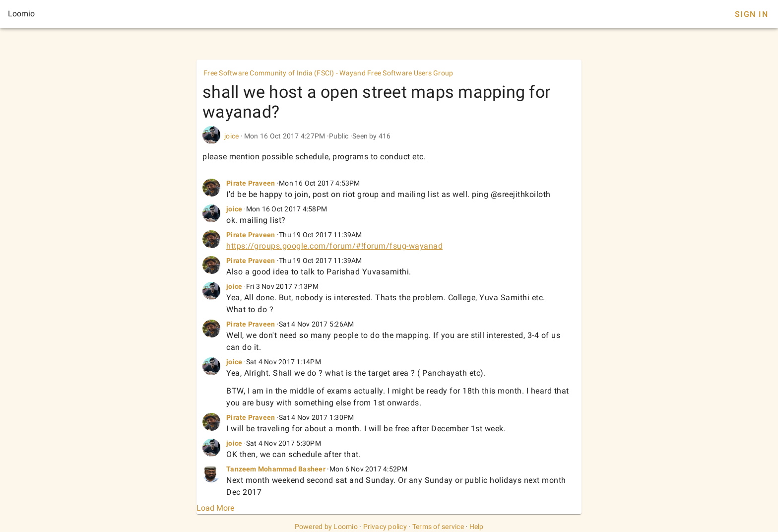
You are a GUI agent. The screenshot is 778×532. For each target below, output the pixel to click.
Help (477, 527)
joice (231, 136)
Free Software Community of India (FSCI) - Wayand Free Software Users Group (328, 73)
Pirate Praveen (251, 183)
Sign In (751, 14)
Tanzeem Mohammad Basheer (276, 469)
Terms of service (438, 527)
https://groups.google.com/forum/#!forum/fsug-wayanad (334, 246)
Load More (215, 508)
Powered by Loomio (326, 527)
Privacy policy (385, 527)
